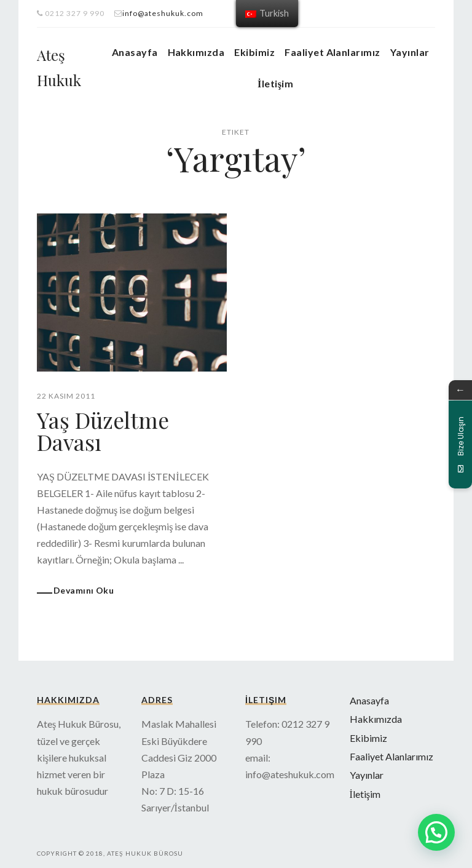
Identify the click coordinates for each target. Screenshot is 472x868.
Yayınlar (410, 52)
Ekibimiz (254, 52)
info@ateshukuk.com (163, 13)
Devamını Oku (84, 590)
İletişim (275, 83)
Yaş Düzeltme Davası (104, 431)
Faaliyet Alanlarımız (332, 52)
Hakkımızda (196, 52)
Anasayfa (135, 52)
